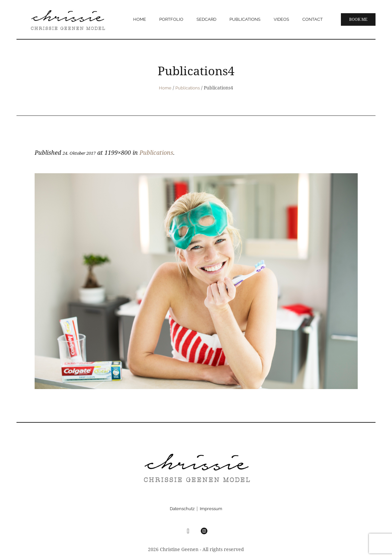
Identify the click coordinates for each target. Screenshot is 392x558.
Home (165, 88)
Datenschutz (182, 509)
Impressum (211, 509)
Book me (358, 19)
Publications (188, 88)
